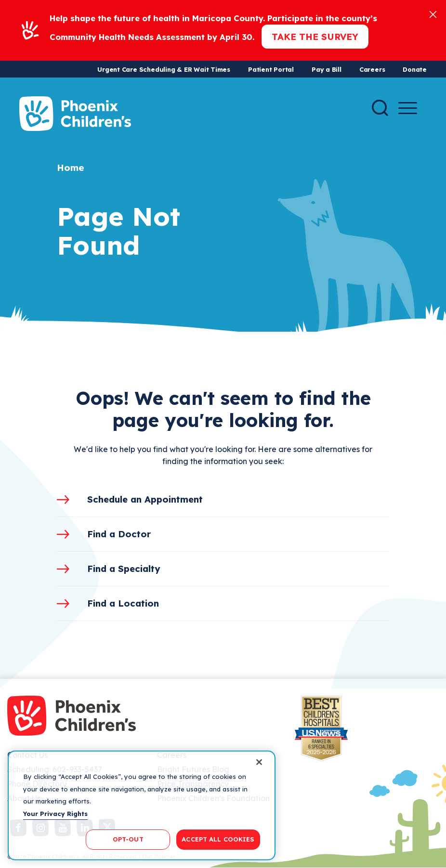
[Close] (433, 14)
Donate (415, 69)
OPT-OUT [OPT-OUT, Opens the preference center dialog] (128, 839)
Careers (372, 69)
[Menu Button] (408, 108)
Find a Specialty (124, 569)
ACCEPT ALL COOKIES (218, 839)
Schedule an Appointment (145, 499)
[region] (142, 805)
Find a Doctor (119, 534)
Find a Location (123, 603)
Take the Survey (315, 37)
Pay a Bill (327, 69)
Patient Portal (271, 69)
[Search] (380, 108)
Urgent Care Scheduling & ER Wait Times (164, 69)
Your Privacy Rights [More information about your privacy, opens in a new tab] (55, 814)
